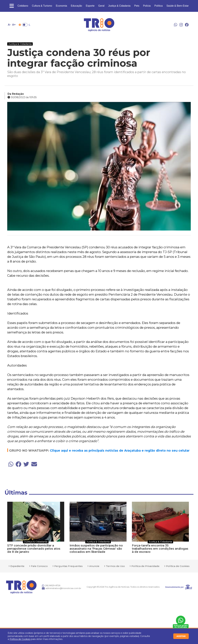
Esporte (90, 6)
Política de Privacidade (145, 566)
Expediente (17, 566)
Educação (76, 6)
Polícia (147, 6)
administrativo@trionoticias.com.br (62, 588)
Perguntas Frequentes (68, 566)
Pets (137, 6)
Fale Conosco (39, 566)
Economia (61, 6)
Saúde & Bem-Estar (177, 6)
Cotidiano (23, 6)
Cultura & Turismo (42, 6)
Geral (101, 6)
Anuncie (94, 566)
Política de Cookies (20, 639)
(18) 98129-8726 (51, 586)
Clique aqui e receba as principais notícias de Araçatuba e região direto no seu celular (120, 451)
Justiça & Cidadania (119, 6)
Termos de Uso (115, 566)
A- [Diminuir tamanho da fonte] (9, 25)
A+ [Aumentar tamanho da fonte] (14, 25)
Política (158, 6)
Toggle (25, 25)
